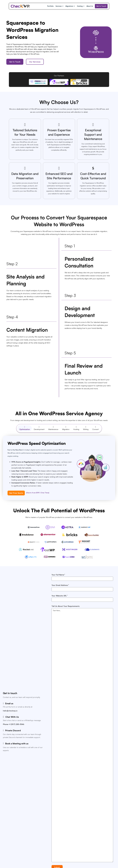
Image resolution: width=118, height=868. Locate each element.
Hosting (80, 6)
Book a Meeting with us (17, 743)
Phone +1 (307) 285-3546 (14, 724)
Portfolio (50, 6)
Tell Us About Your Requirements (66, 606)
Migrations (69, 6)
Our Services (35, 62)
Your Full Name (58, 575)
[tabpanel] (59, 468)
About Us (90, 6)
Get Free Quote (16, 493)
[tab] (25, 428)
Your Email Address (60, 585)
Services (59, 6)
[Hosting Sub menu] (84, 6)
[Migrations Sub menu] (74, 6)
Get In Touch (101, 6)
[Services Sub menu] (63, 6)
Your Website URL (59, 596)
